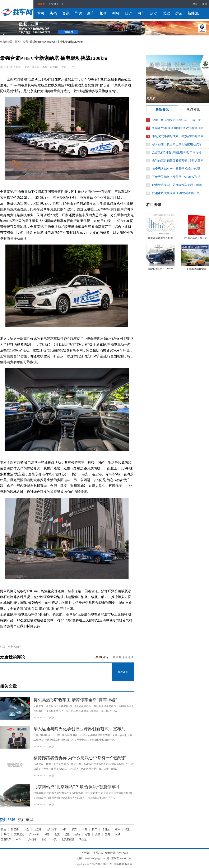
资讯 (66, 13)
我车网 (36, 67)
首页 (41, 13)
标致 (47, 834)
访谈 (179, 13)
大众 (26, 829)
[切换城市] (55, 4)
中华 (19, 839)
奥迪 (4, 829)
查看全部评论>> (123, 657)
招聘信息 (122, 853)
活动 (154, 13)
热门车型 (26, 820)
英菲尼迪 (19, 834)
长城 (118, 834)
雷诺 (44, 839)
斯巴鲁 (15, 829)
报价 (103, 13)
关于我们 (86, 853)
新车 (91, 13)
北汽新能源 (68, 839)
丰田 (84, 829)
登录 (195, 4)
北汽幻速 (31, 839)
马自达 (83, 839)
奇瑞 (87, 834)
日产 (94, 829)
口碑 (129, 13)
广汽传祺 (34, 834)
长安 (74, 829)
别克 (57, 834)
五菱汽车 (6, 839)
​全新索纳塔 (15, 647)
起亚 (67, 834)
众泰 (98, 834)
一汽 (54, 839)
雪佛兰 (106, 829)
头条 (53, 13)
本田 (64, 829)
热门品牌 (8, 820)
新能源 (193, 13)
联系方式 (98, 853)
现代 (6, 834)
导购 (78, 13)
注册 (204, 4)
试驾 (166, 13)
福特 (117, 829)
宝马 (108, 834)
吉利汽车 (52, 829)
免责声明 (110, 853)
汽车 (81, 462)
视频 (116, 13)
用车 (141, 13)
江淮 (127, 829)
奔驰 (77, 834)
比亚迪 (38, 829)
